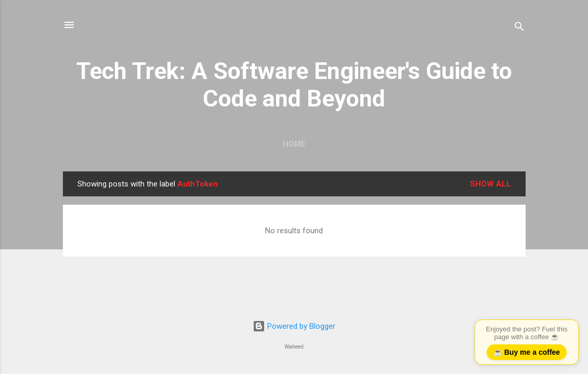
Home (294, 144)
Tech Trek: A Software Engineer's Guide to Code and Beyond (294, 85)
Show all (491, 184)
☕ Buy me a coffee (527, 352)
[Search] (519, 28)
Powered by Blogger (294, 326)
